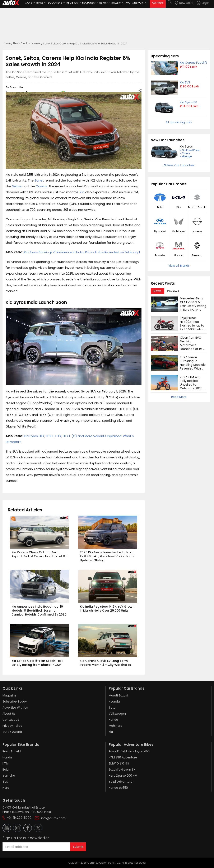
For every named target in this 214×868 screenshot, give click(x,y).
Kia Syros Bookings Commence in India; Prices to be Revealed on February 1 (82, 252)
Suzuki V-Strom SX (122, 770)
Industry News (31, 43)
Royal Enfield (12, 751)
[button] (199, 3)
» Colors (185, 153)
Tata (160, 207)
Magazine (10, 695)
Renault (197, 255)
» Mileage (186, 156)
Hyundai (160, 231)
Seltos (17, 186)
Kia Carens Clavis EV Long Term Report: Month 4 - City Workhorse (105, 663)
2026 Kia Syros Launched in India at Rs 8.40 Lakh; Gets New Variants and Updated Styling (108, 556)
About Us (9, 714)
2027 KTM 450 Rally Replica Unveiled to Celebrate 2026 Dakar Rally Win (192, 385)
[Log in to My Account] (203, 3)
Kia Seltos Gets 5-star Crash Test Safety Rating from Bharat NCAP (38, 663)
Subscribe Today (15, 701)
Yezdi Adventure (121, 782)
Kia (82, 192)
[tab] (157, 291)
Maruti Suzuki (197, 207)
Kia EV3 (185, 82)
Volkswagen (117, 714)
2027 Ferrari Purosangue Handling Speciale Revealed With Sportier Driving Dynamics (193, 367)
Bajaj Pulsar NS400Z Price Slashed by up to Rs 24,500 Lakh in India (193, 325)
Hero (6, 788)
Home (7, 43)
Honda (178, 255)
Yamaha (9, 776)
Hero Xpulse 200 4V (123, 776)
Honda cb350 (118, 788)
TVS (5, 782)
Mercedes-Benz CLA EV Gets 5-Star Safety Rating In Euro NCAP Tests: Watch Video (194, 308)
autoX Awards (13, 732)
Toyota (160, 255)
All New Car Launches (179, 165)
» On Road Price (190, 150)
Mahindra (178, 231)
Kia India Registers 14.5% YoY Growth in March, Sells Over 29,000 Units (108, 609)
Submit (78, 847)
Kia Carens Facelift (194, 63)
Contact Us (11, 720)
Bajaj (6, 770)
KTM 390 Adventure (123, 757)
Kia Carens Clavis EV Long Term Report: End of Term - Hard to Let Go (39, 554)
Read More (179, 397)
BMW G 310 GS (119, 763)
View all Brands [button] (179, 266)
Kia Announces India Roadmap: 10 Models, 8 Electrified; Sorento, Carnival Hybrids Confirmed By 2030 (39, 611)
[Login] (203, 3)
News (17, 43)
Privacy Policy (12, 726)
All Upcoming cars (179, 122)
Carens (41, 186)
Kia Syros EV (188, 102)
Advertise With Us (15, 708)
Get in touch (14, 800)
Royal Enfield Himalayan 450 (129, 751)
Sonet (39, 180)
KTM (6, 763)
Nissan (197, 231)
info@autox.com (53, 818)
